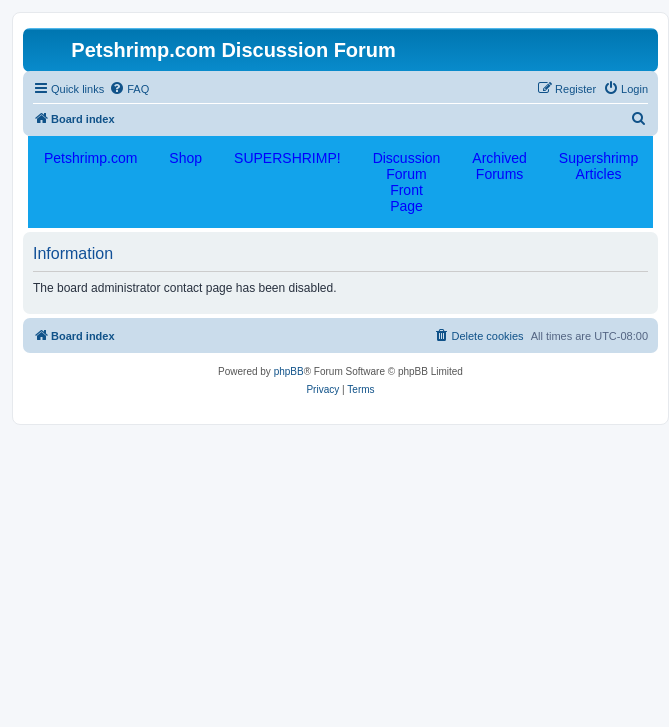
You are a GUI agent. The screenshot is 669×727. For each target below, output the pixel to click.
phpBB (289, 371)
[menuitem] (129, 89)
